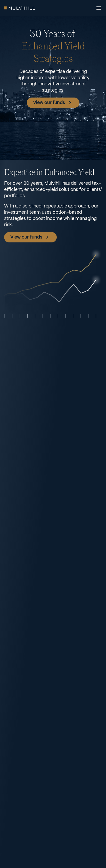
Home (19, 8)
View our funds (53, 103)
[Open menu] (99, 8)
